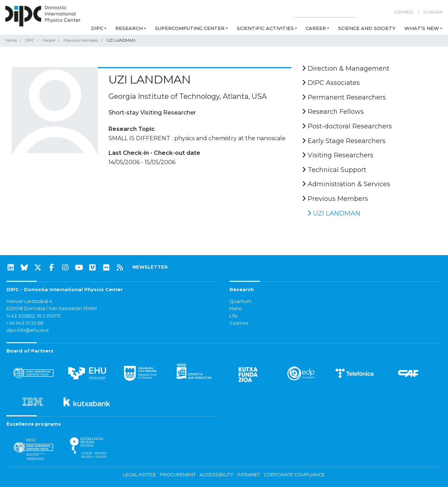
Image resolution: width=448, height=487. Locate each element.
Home (11, 40)
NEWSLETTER (150, 267)
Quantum (240, 301)
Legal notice (140, 475)
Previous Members (81, 40)
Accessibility (217, 475)
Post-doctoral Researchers (347, 126)
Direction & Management (346, 69)
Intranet (249, 475)
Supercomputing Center (190, 28)
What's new (422, 28)
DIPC (97, 28)
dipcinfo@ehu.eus (27, 330)
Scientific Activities (265, 28)
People (49, 40)
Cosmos (239, 323)
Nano (236, 308)
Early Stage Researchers (344, 141)
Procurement (178, 475)
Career (316, 28)
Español (404, 12)
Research (129, 28)
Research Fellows (333, 112)
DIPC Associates (331, 83)
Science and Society (367, 28)
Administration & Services (346, 184)
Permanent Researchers (344, 97)
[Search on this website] (325, 12)
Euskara (433, 12)
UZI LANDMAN (334, 213)
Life (234, 316)
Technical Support (334, 170)
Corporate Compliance (294, 475)
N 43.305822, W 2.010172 (34, 316)
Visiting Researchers (338, 155)
